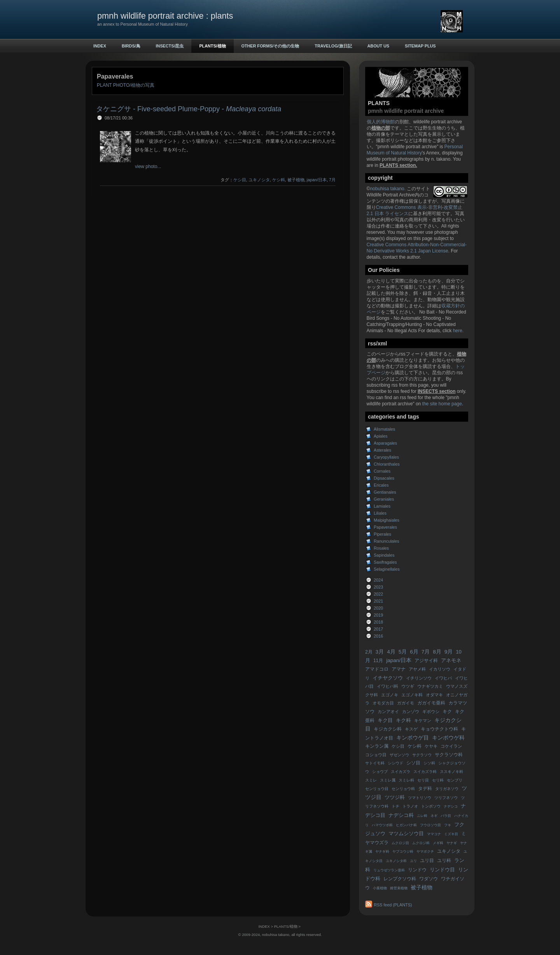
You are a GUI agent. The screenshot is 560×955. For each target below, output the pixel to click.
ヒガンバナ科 (406, 825)
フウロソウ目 (430, 825)
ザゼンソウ (399, 755)
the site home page (442, 404)
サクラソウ (422, 755)
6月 (414, 652)
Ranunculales (386, 541)
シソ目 (413, 763)
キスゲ (411, 729)
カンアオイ (388, 711)
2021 (378, 601)
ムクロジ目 (400, 843)
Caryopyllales (386, 457)
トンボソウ (431, 806)
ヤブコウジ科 (403, 852)
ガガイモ (406, 703)
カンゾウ (411, 711)
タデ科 (425, 789)
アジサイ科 (426, 661)
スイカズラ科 (425, 772)
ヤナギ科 (382, 852)
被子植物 (422, 888)
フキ (448, 825)
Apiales (381, 436)
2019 (378, 615)
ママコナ (434, 834)
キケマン (423, 720)
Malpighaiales (387, 520)
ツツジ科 (395, 797)
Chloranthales (387, 464)
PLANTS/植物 (212, 46)
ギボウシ (431, 711)
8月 (437, 652)
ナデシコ (451, 806)
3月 (380, 652)
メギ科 (438, 843)
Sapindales (384, 555)
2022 (378, 594)
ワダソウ (429, 879)
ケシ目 (398, 746)
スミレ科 (406, 780)
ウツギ (408, 686)
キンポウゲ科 (448, 738)
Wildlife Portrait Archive (391, 195)
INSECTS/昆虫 (170, 46)
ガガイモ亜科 (431, 703)
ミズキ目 (451, 834)
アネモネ (451, 660)
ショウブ (380, 772)
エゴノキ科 (412, 695)
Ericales (381, 485)
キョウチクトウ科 (439, 729)
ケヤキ (431, 746)
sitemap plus (420, 46)
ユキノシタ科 (396, 861)
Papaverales (385, 527)
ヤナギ (452, 843)
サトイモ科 (375, 763)
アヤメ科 (417, 669)
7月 (426, 652)
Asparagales (385, 443)
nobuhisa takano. (388, 189)
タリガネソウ (447, 789)
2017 (378, 629)
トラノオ (410, 806)
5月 (403, 652)
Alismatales (384, 429)
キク (447, 711)
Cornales (382, 471)
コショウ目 (376, 755)
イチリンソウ (419, 678)
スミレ (371, 780)
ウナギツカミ (430, 686)
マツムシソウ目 (406, 833)
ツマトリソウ (420, 798)
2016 (378, 636)
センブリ (455, 780)
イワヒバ (443, 678)
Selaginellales (387, 569)
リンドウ (417, 870)
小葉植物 (380, 888)
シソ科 (429, 763)
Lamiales (382, 506)
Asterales (382, 450)
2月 (369, 652)
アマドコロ (377, 669)
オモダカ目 (383, 703)
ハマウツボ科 (382, 825)
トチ (395, 806)
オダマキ (434, 695)
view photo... (148, 166)
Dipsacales (384, 478)
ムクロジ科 (421, 843)
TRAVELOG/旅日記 (333, 46)
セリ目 (423, 780)
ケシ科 (415, 746)
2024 (378, 580)
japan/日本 (399, 660)
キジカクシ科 (388, 729)
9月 (449, 652)
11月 (378, 661)
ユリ (413, 861)
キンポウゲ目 (413, 738)
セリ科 (438, 780)
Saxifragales (385, 562)
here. (458, 331)
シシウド (395, 763)
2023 (378, 587)
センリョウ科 (403, 789)
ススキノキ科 (451, 772)
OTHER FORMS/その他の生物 (270, 46)
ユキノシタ (449, 851)
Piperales (382, 534)
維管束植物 (399, 888)
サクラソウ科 (449, 755)
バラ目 (446, 816)
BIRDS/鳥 (131, 46)
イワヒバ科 (388, 686)
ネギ (434, 816)
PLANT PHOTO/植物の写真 (126, 85)
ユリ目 (427, 860)
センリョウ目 (377, 789)
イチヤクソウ (388, 678)
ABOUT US (378, 46)
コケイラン (451, 746)
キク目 (385, 720)
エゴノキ (390, 695)
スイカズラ (401, 772)
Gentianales (385, 492)
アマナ (399, 669)
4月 (391, 652)
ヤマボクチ (425, 852)
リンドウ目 (442, 870)
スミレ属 (388, 780)
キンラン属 (377, 746)
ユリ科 (444, 860)
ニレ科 (422, 816)
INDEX (100, 46)
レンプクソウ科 (400, 879)
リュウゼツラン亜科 (389, 870)
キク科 (403, 720)
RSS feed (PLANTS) (393, 905)
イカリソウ (440, 669)
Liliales (380, 513)
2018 (378, 622)
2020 (378, 608)
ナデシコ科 (401, 815)
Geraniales (384, 499)
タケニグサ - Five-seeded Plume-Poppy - (189, 109)
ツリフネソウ (446, 798)
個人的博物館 (381, 122)
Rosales (381, 548)
